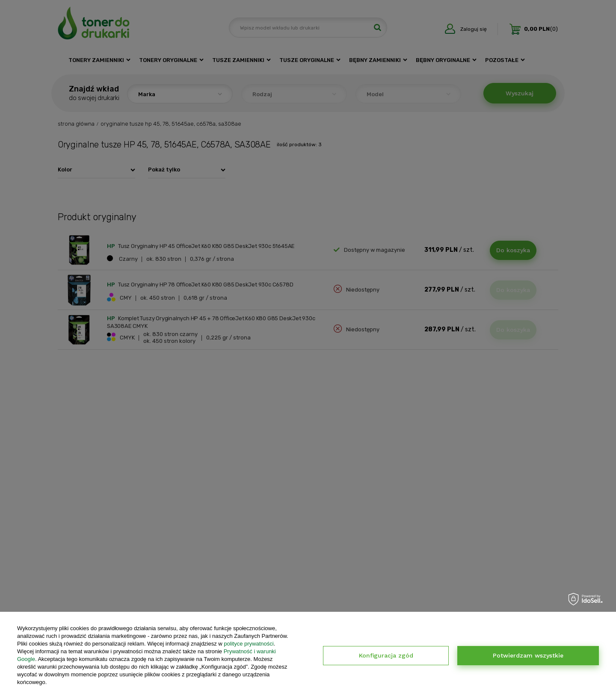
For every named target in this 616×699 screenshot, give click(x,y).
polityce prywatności (249, 644)
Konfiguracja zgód (386, 655)
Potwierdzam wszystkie (528, 655)
